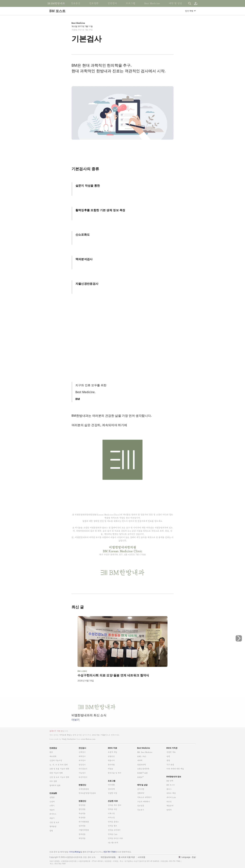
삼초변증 (82, 826)
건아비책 (111, 789)
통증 (51, 752)
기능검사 (82, 773)
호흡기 (52, 818)
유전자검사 (83, 777)
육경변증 (82, 818)
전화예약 (141, 793)
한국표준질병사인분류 (87, 793)
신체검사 (82, 752)
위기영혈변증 (84, 822)
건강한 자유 (171, 752)
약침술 (110, 769)
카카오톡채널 (75, 852)
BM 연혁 (170, 781)
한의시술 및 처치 (114, 773)
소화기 (52, 806)
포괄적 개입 (112, 752)
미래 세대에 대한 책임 (175, 769)
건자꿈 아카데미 (114, 830)
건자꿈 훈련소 (113, 822)
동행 (168, 756)
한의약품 (111, 765)
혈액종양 (53, 826)
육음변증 (82, 813)
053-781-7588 (99, 735)
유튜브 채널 (171, 793)
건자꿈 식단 (112, 809)
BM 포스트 (171, 785)
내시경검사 (83, 769)
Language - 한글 (189, 857)
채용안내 (170, 806)
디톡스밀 (111, 813)
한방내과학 (141, 765)
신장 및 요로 (54, 822)
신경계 (52, 802)
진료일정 (141, 806)
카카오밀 (111, 818)
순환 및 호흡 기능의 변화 (59, 769)
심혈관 (52, 797)
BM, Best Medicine (145, 752)
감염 (51, 831)
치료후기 (141, 810)
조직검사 (82, 760)
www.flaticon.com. (88, 739)
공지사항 (141, 789)
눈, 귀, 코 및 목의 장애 (58, 765)
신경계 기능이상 (56, 760)
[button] (239, 652)
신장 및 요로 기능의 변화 (59, 777)
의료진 (169, 802)
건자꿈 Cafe (113, 834)
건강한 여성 (112, 793)
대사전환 (111, 785)
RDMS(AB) (142, 773)
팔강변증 (82, 805)
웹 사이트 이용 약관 (127, 857)
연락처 (169, 810)
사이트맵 (141, 857)
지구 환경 (170, 765)
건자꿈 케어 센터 (114, 805)
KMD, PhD (142, 756)
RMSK (140, 777)
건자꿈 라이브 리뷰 (115, 838)
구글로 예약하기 (144, 802)
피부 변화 (53, 781)
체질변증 (82, 838)
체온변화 (53, 756)
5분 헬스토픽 (113, 843)
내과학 (140, 760)
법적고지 (139, 855)
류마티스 (53, 814)
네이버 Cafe (171, 797)
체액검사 (82, 756)
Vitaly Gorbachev (69, 739)
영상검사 (82, 765)
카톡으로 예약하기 (144, 797)
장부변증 (82, 834)
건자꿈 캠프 (112, 826)
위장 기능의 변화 (56, 773)
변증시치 (111, 760)
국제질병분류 (84, 789)
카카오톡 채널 (65, 735)
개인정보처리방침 (108, 857)
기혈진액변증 (84, 830)
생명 (168, 760)
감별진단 (111, 756)
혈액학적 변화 (55, 785)
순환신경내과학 (143, 769)
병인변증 (82, 809)
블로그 (169, 789)
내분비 (52, 810)
